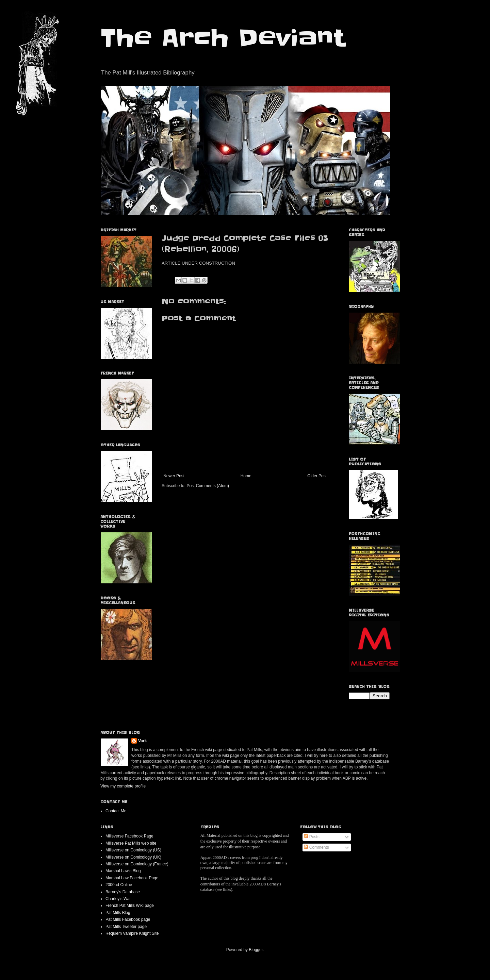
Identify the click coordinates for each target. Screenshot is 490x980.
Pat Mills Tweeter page (126, 927)
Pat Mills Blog (118, 913)
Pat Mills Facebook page (128, 919)
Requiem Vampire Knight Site (132, 933)
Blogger (256, 950)
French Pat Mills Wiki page (130, 906)
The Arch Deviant (223, 38)
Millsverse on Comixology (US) (133, 850)
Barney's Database (123, 892)
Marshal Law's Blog (123, 871)
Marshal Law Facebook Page (132, 878)
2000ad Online (119, 885)
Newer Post (174, 476)
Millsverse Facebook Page (129, 836)
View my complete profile (123, 786)
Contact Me (116, 811)
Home (246, 476)
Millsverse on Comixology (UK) (133, 857)
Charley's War (118, 899)
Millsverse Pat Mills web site (131, 843)
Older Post (317, 476)
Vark (142, 741)
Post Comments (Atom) (208, 486)
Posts (312, 837)
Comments (316, 847)
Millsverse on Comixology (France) (137, 864)
